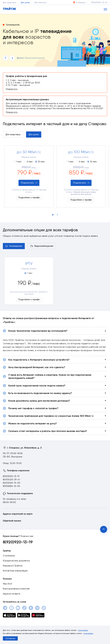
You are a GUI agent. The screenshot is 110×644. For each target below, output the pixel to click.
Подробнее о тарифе (29, 198)
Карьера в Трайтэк (13, 566)
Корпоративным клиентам (16, 589)
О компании (9, 556)
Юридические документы (16, 561)
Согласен (10, 638)
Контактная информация (15, 571)
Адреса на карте (12, 594)
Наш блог (8, 584)
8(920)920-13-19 (99, 2)
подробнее (83, 630)
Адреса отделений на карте (18, 514)
